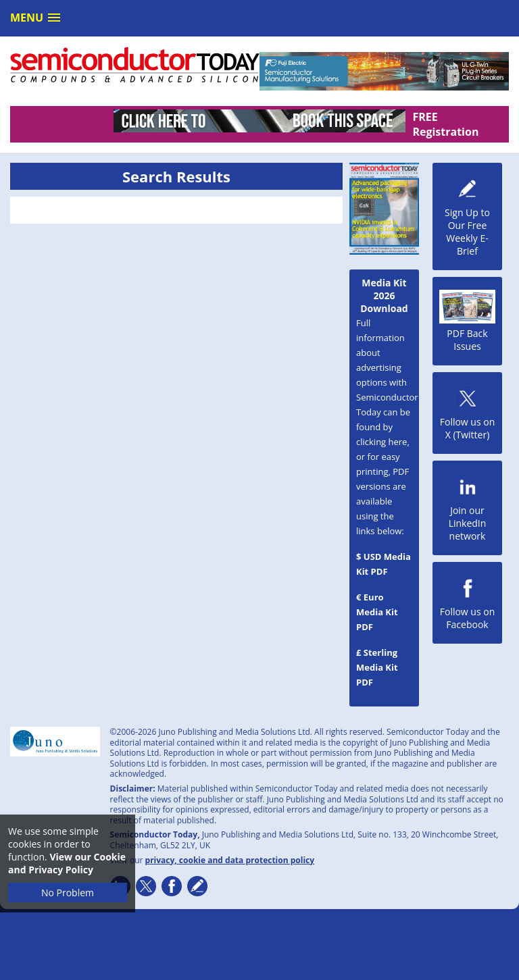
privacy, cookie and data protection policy (230, 860)
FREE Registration (445, 124)
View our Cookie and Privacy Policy (67, 863)
